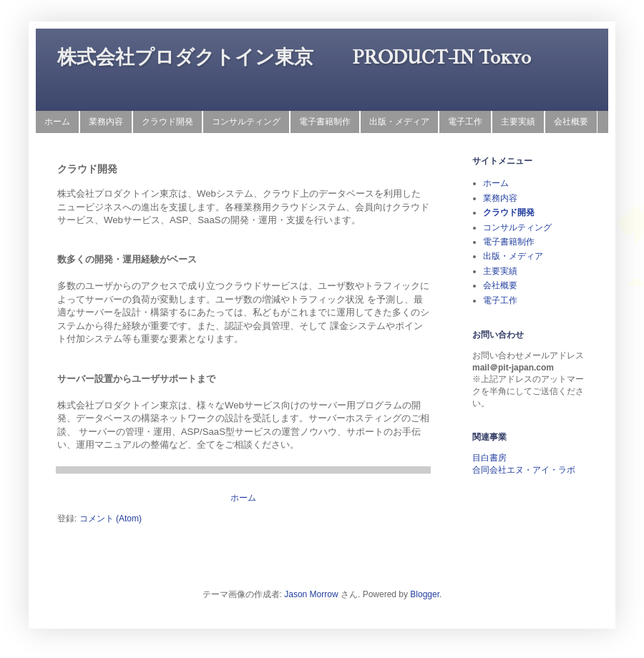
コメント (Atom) (111, 519)
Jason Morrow (311, 594)
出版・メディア (399, 122)
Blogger (425, 594)
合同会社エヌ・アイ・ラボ (524, 470)
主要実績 (518, 122)
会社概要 (571, 122)
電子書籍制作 (325, 122)
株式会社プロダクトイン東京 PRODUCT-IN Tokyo (294, 57)
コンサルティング (246, 122)
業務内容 (106, 122)
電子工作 (465, 122)
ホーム (57, 122)
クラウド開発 (167, 122)
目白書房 (489, 458)
